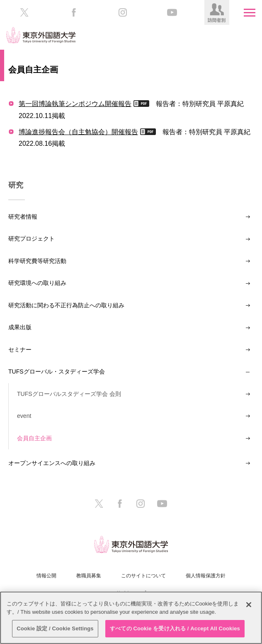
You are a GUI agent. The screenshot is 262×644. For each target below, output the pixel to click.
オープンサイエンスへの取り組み (52, 463)
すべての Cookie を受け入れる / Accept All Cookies (175, 628)
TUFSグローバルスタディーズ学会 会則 (69, 394)
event (24, 416)
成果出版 (20, 327)
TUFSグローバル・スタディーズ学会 (57, 371)
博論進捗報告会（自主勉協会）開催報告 (78, 132)
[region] (131, 618)
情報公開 (46, 576)
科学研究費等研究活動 (37, 261)
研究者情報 (23, 217)
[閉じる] (249, 605)
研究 (16, 185)
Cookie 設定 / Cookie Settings (55, 628)
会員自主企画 (34, 438)
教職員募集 (89, 576)
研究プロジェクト (32, 239)
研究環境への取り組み (37, 283)
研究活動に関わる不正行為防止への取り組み (66, 305)
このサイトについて (143, 576)
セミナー (20, 350)
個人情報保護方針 (206, 576)
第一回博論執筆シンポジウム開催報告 (75, 104)
